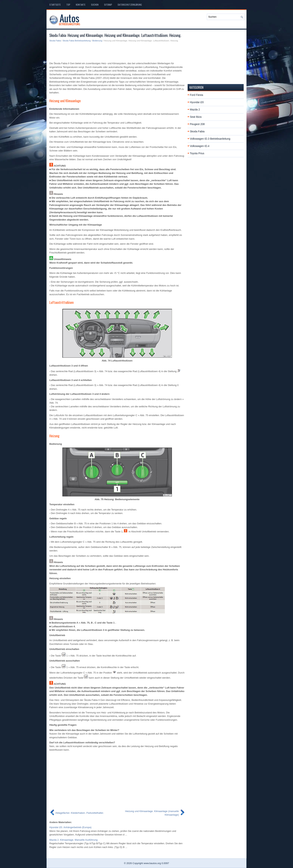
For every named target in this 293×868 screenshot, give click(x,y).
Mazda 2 (195, 110)
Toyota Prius (197, 153)
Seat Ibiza (196, 117)
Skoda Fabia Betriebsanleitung (77, 41)
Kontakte (81, 5)
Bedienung (97, 41)
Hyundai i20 (197, 102)
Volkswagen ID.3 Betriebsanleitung (210, 139)
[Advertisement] (117, 52)
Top (68, 5)
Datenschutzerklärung (130, 5)
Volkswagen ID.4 (200, 146)
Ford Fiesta (196, 95)
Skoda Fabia (55, 41)
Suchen (95, 5)
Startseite (55, 5)
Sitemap (108, 5)
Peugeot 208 (197, 124)
